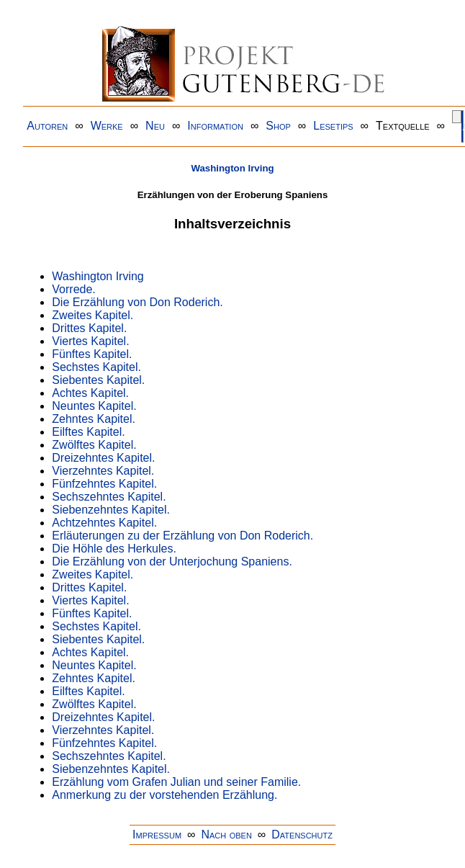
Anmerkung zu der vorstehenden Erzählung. (164, 795)
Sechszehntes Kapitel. (109, 497)
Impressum (157, 835)
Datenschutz (302, 835)
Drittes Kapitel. (89, 328)
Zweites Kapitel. (92, 315)
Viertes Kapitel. (90, 341)
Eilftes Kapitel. (88, 432)
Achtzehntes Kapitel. (104, 523)
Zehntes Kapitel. (94, 419)
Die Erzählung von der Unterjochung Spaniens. (172, 561)
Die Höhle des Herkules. (114, 549)
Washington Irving (232, 168)
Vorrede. (73, 289)
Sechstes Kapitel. (96, 367)
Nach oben (226, 835)
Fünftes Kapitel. (92, 354)
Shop (278, 126)
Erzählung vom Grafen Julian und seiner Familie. (176, 782)
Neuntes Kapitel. (94, 406)
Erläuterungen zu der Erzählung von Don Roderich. (182, 536)
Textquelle (403, 126)
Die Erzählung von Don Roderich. (137, 302)
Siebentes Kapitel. (98, 380)
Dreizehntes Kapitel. (103, 458)
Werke (107, 126)
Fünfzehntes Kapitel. (104, 484)
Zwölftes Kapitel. (94, 445)
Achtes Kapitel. (90, 393)
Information (215, 126)
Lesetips (333, 126)
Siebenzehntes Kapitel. (111, 510)
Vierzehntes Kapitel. (103, 471)
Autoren (47, 126)
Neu (155, 126)
